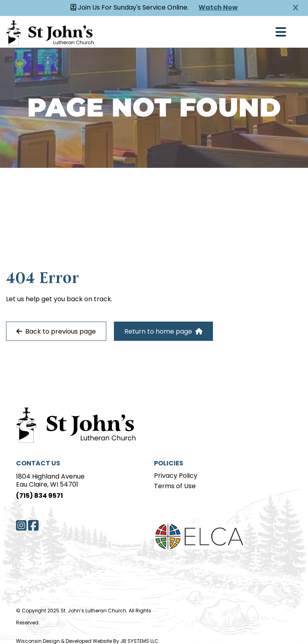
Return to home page (163, 332)
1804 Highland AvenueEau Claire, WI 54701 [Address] (50, 481)
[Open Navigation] (281, 32)
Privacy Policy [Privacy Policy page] (176, 476)
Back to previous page (56, 332)
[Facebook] (33, 525)
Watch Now (218, 8)
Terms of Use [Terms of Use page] (175, 487)
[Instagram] (21, 525)
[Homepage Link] (50, 32)
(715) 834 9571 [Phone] (40, 496)
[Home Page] (72, 424)
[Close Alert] (296, 8)
